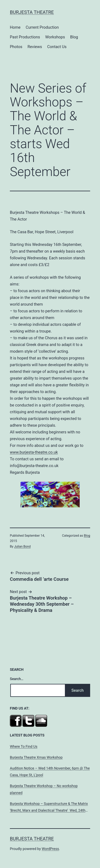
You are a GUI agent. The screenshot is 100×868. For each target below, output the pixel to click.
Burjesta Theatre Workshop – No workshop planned (44, 789)
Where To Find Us (24, 746)
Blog (74, 37)
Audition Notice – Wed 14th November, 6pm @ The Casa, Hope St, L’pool (50, 772)
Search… (17, 679)
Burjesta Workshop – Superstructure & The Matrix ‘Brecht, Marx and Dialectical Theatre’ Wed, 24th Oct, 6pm (49, 808)
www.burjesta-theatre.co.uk (34, 452)
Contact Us (57, 47)
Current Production (42, 27)
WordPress (50, 849)
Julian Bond (22, 546)
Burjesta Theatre (32, 12)
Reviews (35, 47)
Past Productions (25, 37)
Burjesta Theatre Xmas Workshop (36, 757)
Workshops (55, 37)
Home (15, 27)
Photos (16, 47)
